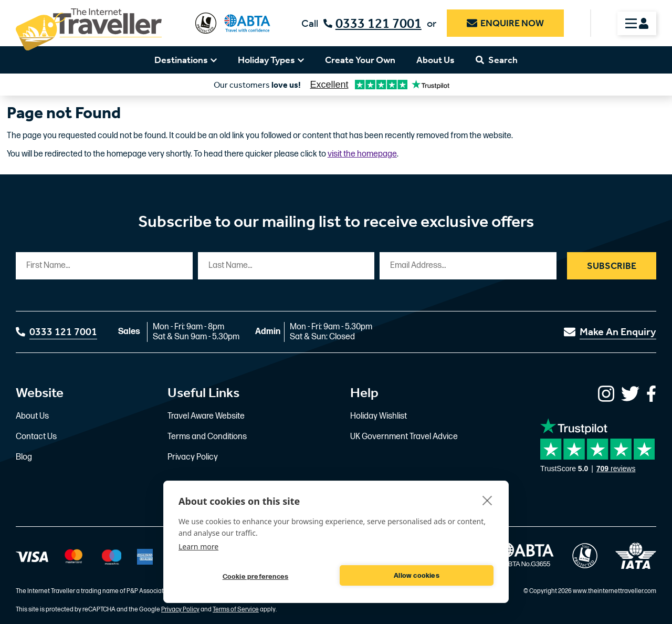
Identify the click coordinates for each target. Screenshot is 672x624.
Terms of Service (236, 610)
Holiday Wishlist (379, 416)
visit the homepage (362, 154)
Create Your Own (360, 60)
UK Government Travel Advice (404, 437)
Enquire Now (505, 23)
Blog (24, 457)
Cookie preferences (256, 577)
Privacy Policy (193, 457)
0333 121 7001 (372, 23)
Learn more (198, 547)
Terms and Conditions (207, 437)
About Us (435, 60)
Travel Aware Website (206, 416)
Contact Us (36, 437)
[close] (487, 500)
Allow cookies (417, 576)
